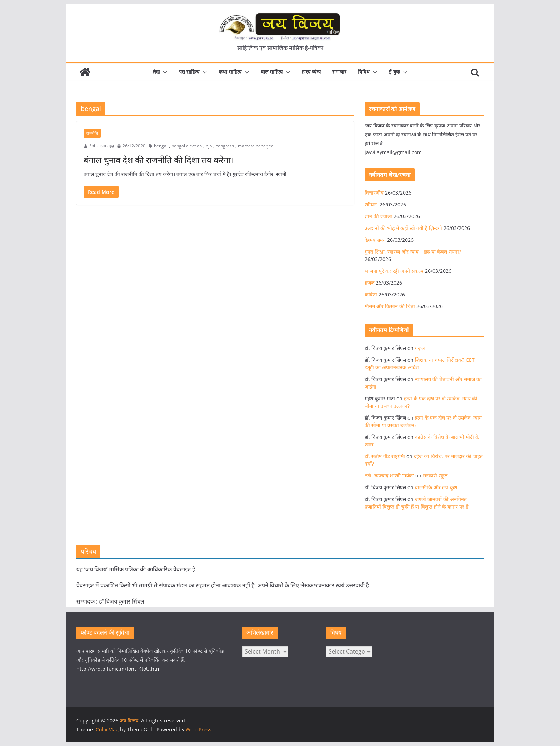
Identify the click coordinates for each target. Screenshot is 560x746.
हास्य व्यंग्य (311, 72)
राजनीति (92, 133)
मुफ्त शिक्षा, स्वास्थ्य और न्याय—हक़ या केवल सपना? (413, 252)
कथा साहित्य (230, 72)
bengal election (187, 146)
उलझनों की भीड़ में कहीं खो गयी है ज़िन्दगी (403, 228)
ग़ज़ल (369, 283)
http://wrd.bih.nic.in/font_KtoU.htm (119, 669)
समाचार (339, 72)
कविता (371, 294)
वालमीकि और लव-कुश (436, 487)
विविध (364, 72)
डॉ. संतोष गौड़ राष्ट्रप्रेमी (385, 456)
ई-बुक (394, 72)
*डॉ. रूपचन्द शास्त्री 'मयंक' (389, 475)
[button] (164, 72)
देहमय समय (375, 240)
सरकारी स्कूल (435, 475)
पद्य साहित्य (189, 72)
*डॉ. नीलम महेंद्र (102, 146)
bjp (209, 146)
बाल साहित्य (272, 72)
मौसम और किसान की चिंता (390, 306)
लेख (156, 72)
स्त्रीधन (371, 204)
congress (225, 146)
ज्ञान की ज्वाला (378, 216)
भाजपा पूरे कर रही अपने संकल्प (394, 271)
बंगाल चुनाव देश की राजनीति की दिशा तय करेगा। (159, 160)
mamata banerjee (256, 146)
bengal (161, 146)
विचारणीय (374, 193)
